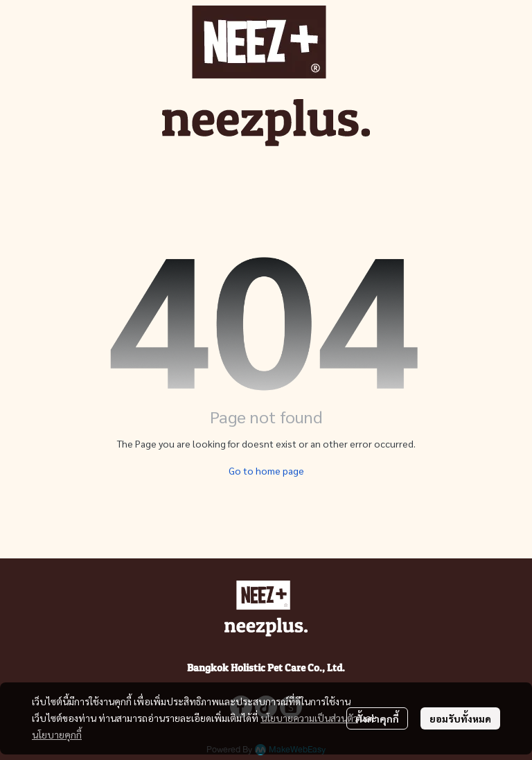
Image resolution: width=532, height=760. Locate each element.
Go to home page (266, 470)
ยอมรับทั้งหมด (460, 718)
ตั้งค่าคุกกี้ (377, 718)
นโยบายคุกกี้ (57, 734)
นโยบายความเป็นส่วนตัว (309, 718)
